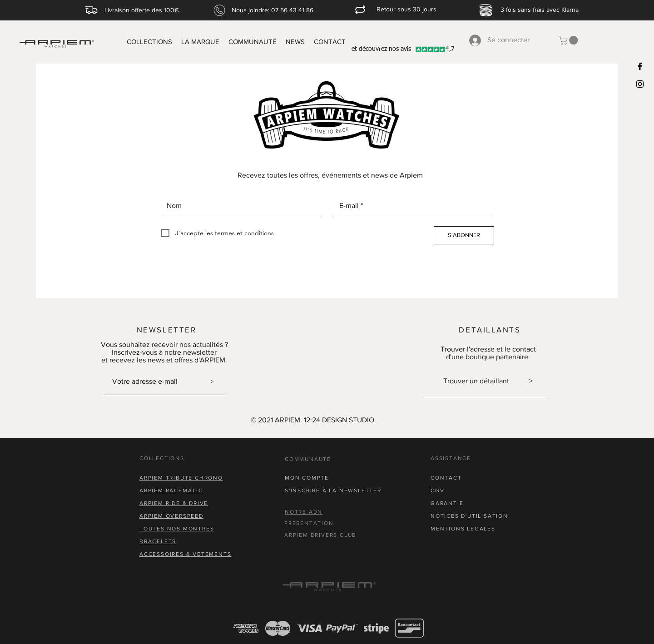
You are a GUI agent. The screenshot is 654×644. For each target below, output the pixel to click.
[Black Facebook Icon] (640, 66)
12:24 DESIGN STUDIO (339, 420)
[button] (569, 40)
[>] (212, 381)
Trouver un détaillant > (488, 381)
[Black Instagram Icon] (640, 84)
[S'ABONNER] (464, 235)
